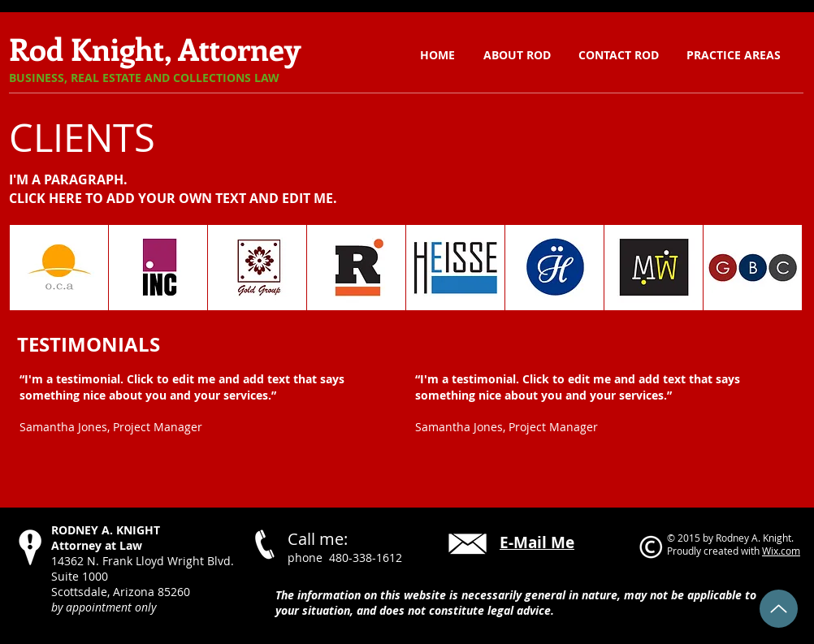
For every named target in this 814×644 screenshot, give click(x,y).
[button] (734, 55)
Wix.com (781, 551)
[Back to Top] (779, 609)
